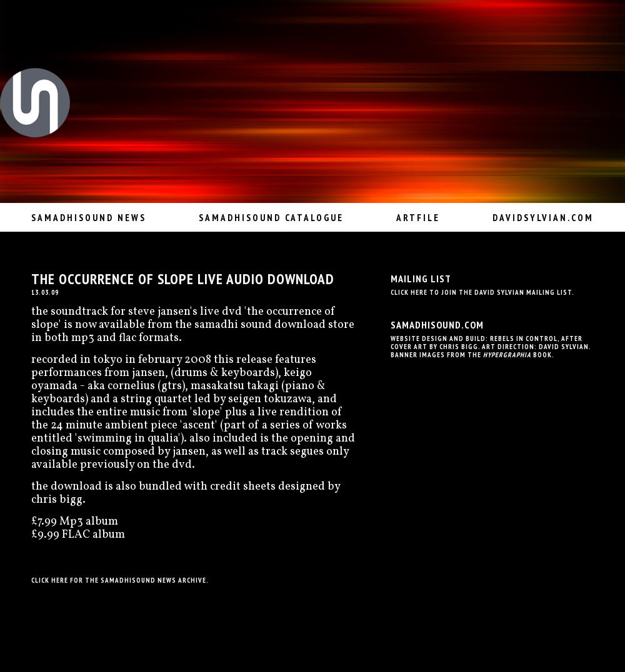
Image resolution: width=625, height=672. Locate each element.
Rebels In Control (524, 338)
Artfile (418, 218)
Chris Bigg (459, 347)
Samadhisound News (89, 218)
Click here (50, 580)
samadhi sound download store (274, 325)
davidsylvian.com (543, 218)
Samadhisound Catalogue (271, 218)
